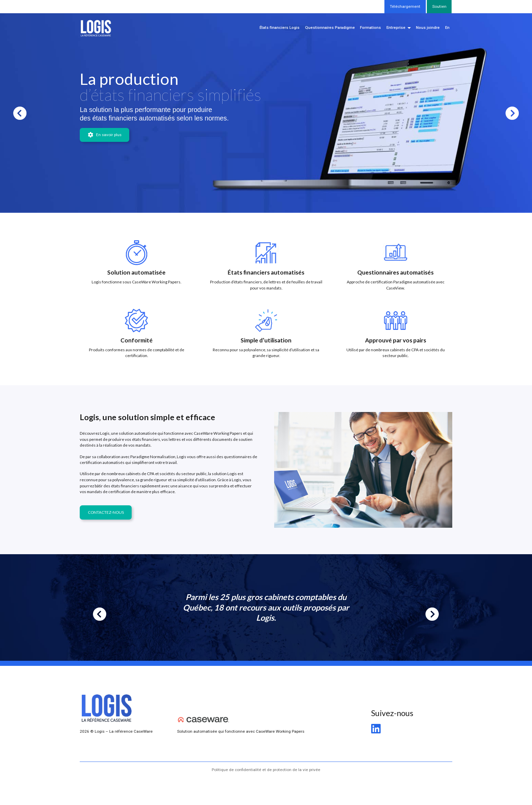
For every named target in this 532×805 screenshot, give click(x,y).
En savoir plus (105, 135)
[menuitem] (447, 28)
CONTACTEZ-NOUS (106, 512)
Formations (370, 27)
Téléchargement (405, 6)
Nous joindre (428, 27)
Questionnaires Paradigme (330, 27)
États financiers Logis (280, 27)
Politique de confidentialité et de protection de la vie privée (266, 770)
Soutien (439, 6)
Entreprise (396, 27)
